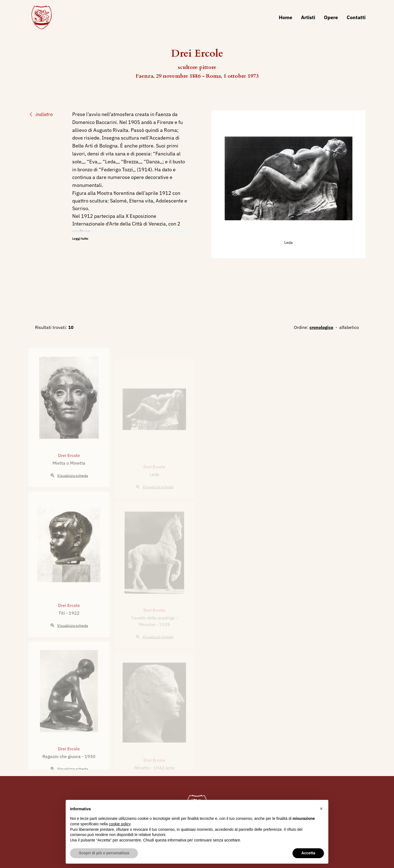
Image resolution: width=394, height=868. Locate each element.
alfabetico (349, 327)
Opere (331, 17)
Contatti (356, 17)
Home (286, 17)
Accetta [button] (308, 853)
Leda (288, 242)
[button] (321, 809)
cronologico (321, 327)
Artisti (308, 17)
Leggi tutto (80, 238)
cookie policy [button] (120, 824)
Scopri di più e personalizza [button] (104, 853)
